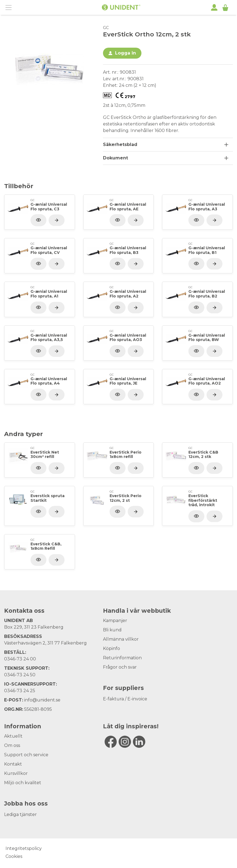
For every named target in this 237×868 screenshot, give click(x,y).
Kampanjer (115, 621)
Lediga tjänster (20, 814)
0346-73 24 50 (20, 675)
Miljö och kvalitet (23, 783)
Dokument (115, 158)
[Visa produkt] (57, 220)
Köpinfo (111, 648)
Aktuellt (13, 736)
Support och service (26, 755)
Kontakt (13, 764)
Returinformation (122, 658)
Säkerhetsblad (120, 144)
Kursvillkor (16, 773)
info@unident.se (42, 700)
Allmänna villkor (121, 639)
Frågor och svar (120, 667)
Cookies (14, 856)
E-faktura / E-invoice (125, 699)
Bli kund (112, 630)
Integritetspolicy (24, 848)
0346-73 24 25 (20, 691)
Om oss (12, 745)
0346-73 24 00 (20, 659)
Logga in (126, 53)
